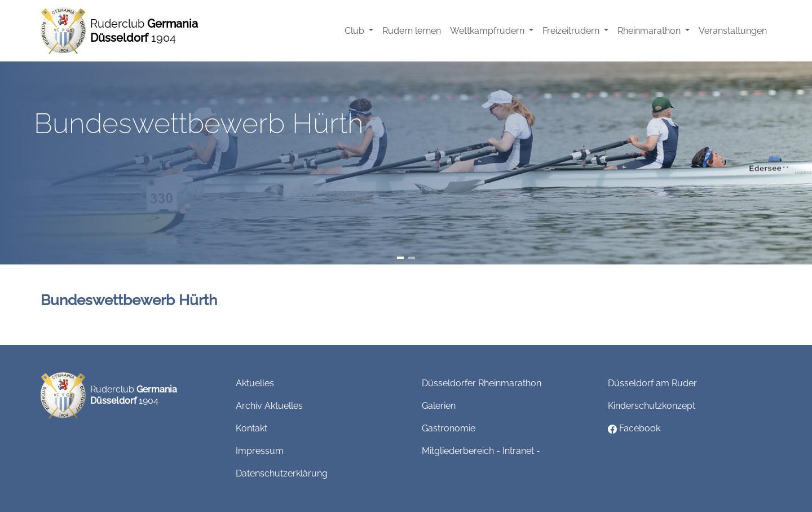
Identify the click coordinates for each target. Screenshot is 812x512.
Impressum (260, 451)
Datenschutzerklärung (282, 473)
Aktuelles (255, 383)
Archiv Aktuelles (269, 406)
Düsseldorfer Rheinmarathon (482, 383)
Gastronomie (449, 428)
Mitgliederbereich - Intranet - (481, 451)
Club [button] (356, 31)
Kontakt (251, 428)
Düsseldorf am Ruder (652, 383)
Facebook (634, 428)
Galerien (439, 406)
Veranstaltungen (733, 31)
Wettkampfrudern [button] (488, 31)
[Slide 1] (400, 258)
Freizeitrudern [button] (572, 31)
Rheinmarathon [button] (650, 31)
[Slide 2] (412, 258)
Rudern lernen (412, 31)
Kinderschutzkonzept (652, 406)
